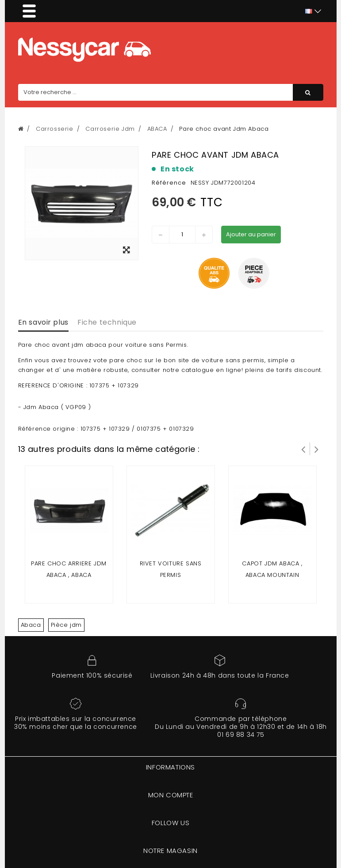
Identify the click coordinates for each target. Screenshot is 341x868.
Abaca (31, 625)
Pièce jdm (66, 625)
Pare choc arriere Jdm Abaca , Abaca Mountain (69, 575)
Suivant (317, 449)
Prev (303, 449)
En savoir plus (43, 322)
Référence (169, 183)
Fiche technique (107, 322)
